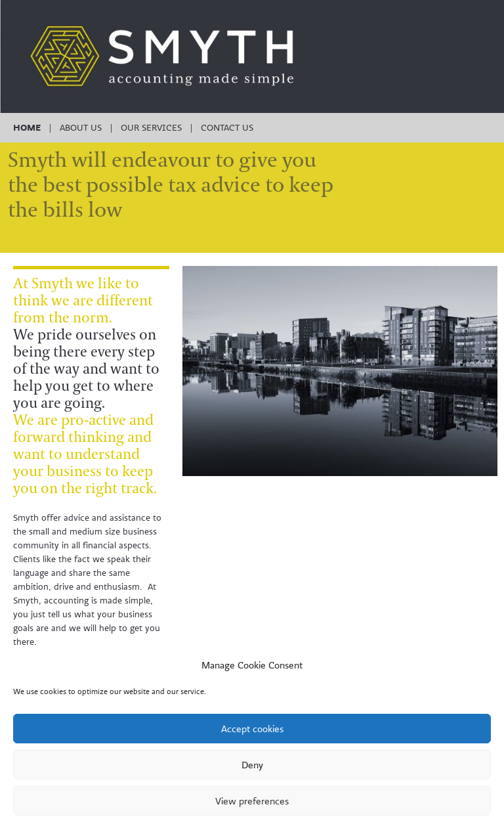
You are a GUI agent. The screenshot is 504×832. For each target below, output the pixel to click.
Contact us (227, 127)
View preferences (252, 801)
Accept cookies (252, 729)
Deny (252, 765)
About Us (81, 127)
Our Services (151, 127)
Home (27, 127)
